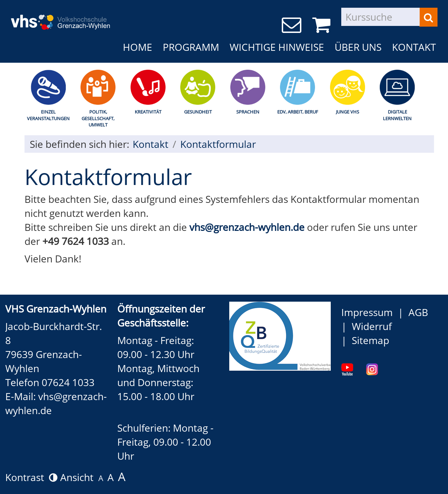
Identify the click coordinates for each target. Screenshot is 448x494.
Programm (191, 47)
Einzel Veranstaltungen (48, 115)
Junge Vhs (348, 112)
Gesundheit (198, 112)
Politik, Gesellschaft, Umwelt (98, 118)
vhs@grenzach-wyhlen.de (247, 227)
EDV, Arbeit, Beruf (298, 112)
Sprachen (248, 112)
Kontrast (31, 477)
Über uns (358, 47)
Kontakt (414, 47)
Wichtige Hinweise (277, 47)
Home (138, 47)
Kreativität (148, 112)
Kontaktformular (218, 144)
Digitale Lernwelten (397, 115)
